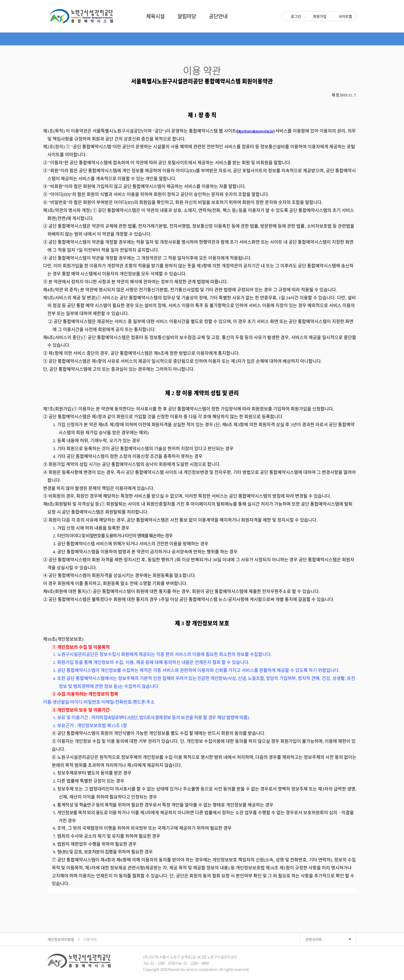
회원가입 (318, 16)
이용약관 (90, 939)
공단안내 (218, 16)
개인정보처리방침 (61, 939)
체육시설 (155, 16)
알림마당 (187, 16)
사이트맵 (343, 16)
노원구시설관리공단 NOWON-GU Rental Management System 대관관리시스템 (81, 16)
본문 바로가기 (0, 0)
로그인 (294, 16)
